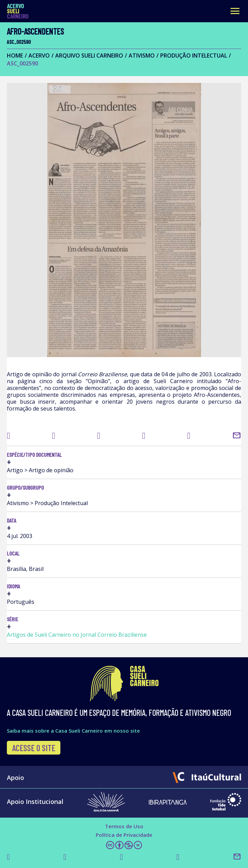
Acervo (39, 56)
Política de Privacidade (124, 835)
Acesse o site (34, 748)
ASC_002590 (22, 63)
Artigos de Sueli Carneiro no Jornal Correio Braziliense (77, 635)
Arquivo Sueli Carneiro (89, 56)
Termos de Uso (124, 826)
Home (15, 56)
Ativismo (142, 56)
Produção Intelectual (194, 56)
